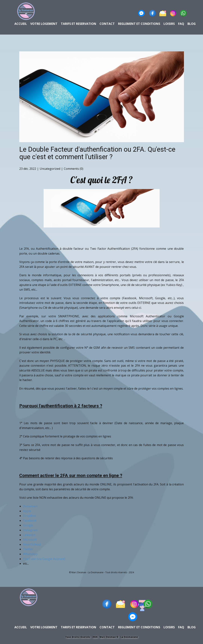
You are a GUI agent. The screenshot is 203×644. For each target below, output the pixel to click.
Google (28, 525)
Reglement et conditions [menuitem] (139, 24)
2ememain (30, 506)
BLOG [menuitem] (192, 24)
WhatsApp (30, 554)
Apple (27, 511)
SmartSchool (32, 544)
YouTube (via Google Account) (45, 559)
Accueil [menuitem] (21, 24)
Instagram (30, 530)
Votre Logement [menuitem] (44, 24)
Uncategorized (50, 169)
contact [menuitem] (107, 24)
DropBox (29, 516)
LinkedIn (29, 535)
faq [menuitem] (181, 24)
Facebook (30, 521)
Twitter (28, 549)
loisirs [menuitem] (169, 24)
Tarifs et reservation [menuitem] (78, 24)
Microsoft (30, 540)
